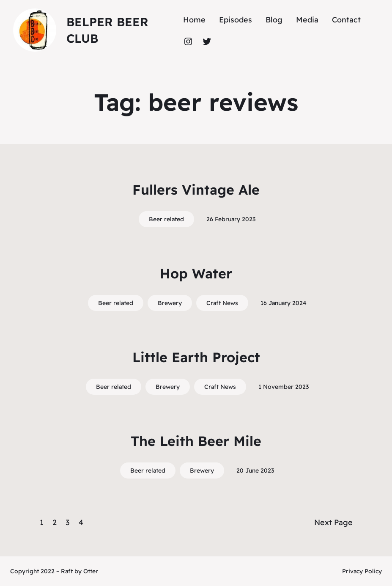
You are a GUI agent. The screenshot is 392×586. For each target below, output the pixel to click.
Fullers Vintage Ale (196, 190)
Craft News (222, 303)
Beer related (166, 219)
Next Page (333, 522)
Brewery (170, 303)
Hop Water (196, 273)
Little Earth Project (196, 357)
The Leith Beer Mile (196, 441)
